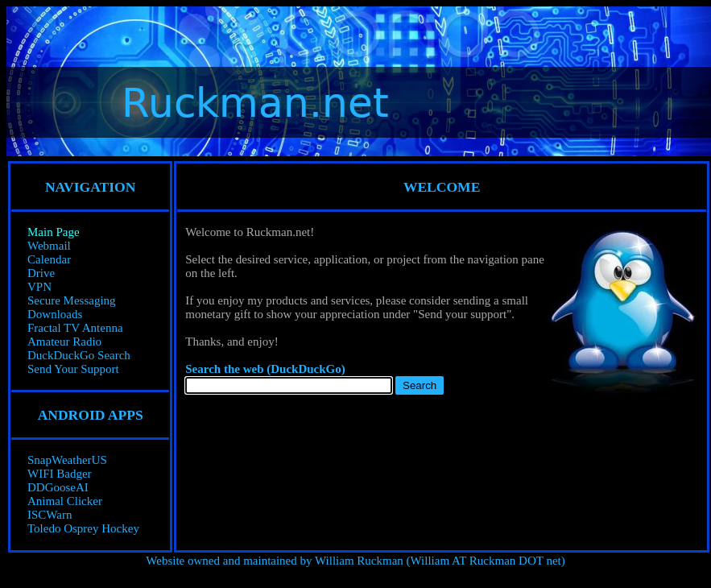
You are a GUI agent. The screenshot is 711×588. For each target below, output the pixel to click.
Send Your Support (73, 369)
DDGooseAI (58, 487)
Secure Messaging (72, 300)
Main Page (54, 232)
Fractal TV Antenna (75, 328)
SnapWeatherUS (67, 460)
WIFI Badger (60, 474)
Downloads (55, 314)
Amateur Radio (64, 342)
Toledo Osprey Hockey (83, 528)
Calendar (49, 259)
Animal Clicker (65, 501)
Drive (41, 273)
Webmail (49, 246)
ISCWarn (50, 515)
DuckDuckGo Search (79, 355)
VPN (39, 287)
